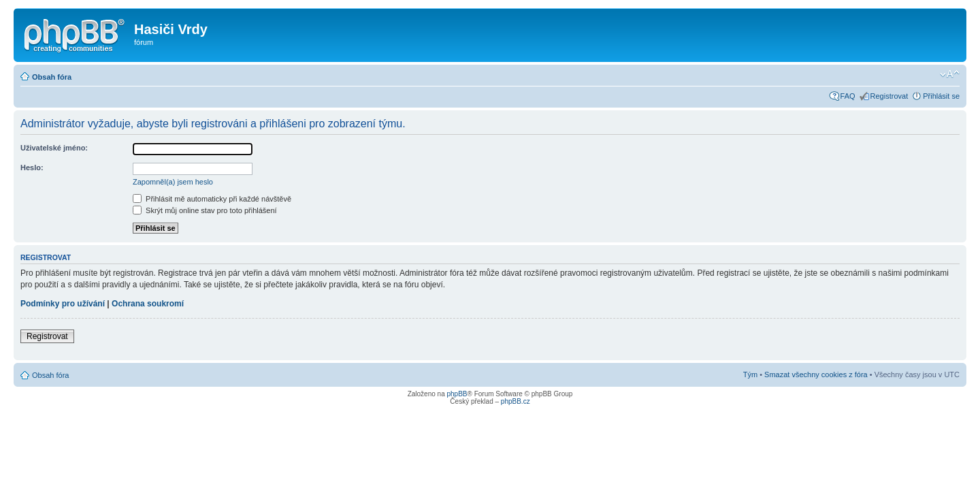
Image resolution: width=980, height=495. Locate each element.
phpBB (457, 394)
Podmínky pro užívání (63, 304)
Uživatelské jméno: (54, 148)
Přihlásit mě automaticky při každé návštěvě (212, 199)
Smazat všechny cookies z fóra (816, 374)
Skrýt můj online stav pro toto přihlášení (205, 210)
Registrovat (889, 96)
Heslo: (32, 167)
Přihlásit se (941, 96)
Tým (750, 374)
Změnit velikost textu (950, 74)
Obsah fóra (52, 77)
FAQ (848, 96)
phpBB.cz (516, 401)
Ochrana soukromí (148, 304)
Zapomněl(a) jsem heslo (173, 182)
